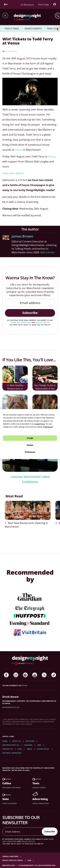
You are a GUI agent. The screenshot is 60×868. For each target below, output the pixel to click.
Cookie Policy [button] (40, 424)
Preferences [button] (48, 427)
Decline (30, 445)
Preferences (30, 452)
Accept (30, 438)
